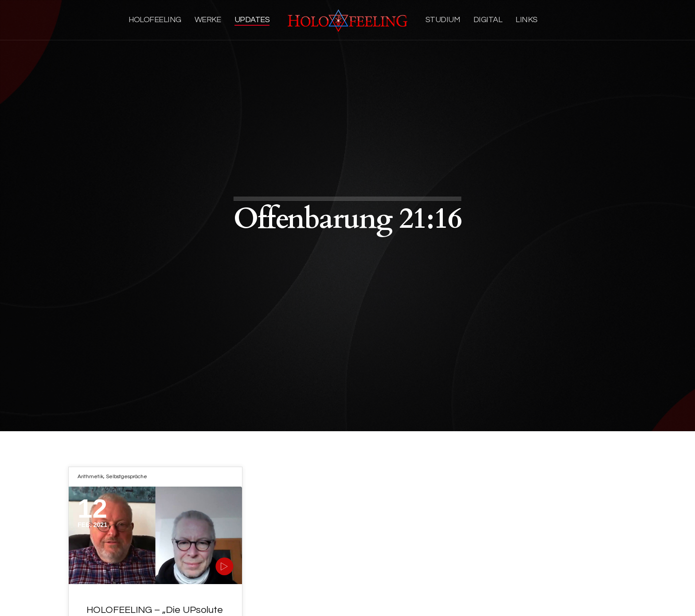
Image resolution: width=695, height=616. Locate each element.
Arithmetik (90, 477)
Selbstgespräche (127, 477)
